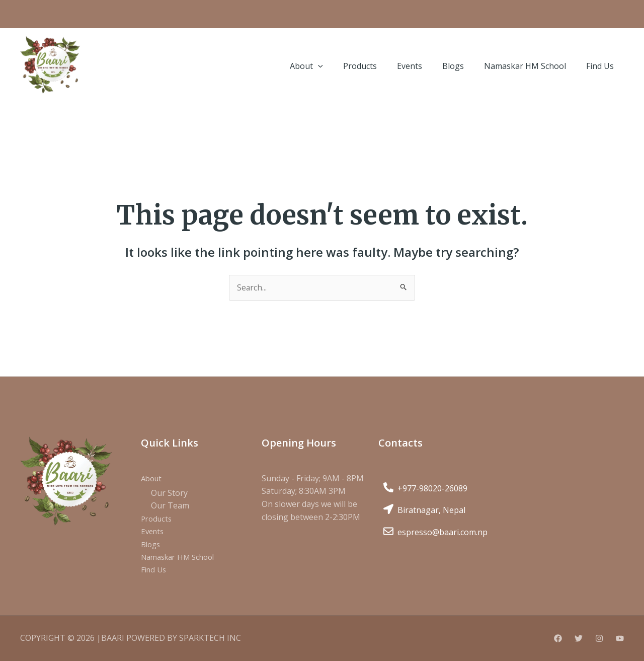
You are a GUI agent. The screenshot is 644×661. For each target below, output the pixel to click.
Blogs (152, 545)
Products (158, 519)
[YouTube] (620, 639)
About (152, 478)
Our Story (169, 493)
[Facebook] (558, 639)
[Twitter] (579, 639)
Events (153, 532)
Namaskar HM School (182, 558)
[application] (318, 66)
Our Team (170, 506)
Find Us (155, 570)
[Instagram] (599, 639)
